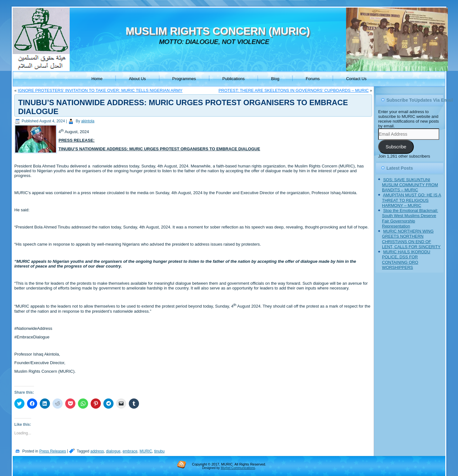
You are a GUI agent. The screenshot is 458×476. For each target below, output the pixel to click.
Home (97, 79)
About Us (137, 79)
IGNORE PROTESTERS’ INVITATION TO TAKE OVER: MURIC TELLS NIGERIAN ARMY (100, 90)
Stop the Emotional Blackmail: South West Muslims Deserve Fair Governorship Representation (410, 218)
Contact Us (356, 79)
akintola (88, 121)
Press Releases (52, 451)
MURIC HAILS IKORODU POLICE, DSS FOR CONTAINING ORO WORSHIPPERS (406, 260)
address (97, 451)
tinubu (160, 451)
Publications (233, 79)
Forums (313, 79)
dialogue (113, 451)
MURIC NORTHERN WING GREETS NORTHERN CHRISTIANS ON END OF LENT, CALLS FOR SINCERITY (411, 239)
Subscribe (396, 147)
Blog (275, 79)
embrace (130, 451)
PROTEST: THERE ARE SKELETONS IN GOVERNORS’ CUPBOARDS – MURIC (294, 90)
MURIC (146, 451)
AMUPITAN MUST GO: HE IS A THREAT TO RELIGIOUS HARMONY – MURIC (412, 200)
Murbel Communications (238, 468)
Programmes (184, 79)
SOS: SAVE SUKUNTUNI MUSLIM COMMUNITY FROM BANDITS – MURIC (410, 185)
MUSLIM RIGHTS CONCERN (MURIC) (218, 31)
